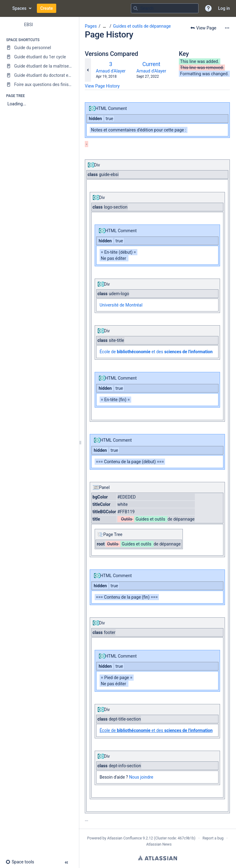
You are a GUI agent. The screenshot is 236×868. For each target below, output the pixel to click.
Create (47, 8)
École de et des (156, 352)
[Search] (136, 8)
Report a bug (213, 838)
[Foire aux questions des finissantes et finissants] (39, 84)
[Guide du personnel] (39, 48)
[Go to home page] (6, 8)
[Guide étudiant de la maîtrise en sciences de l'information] (39, 66)
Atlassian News (159, 844)
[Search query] (165, 8)
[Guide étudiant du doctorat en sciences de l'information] (39, 75)
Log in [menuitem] (224, 8)
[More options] (227, 28)
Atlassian (157, 858)
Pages (91, 26)
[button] (208, 8)
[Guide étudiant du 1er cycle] (39, 57)
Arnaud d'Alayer (111, 71)
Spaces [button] (19, 8)
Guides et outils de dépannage (142, 26)
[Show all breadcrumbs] (104, 26)
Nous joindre (141, 777)
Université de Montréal (121, 305)
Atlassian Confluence (125, 838)
